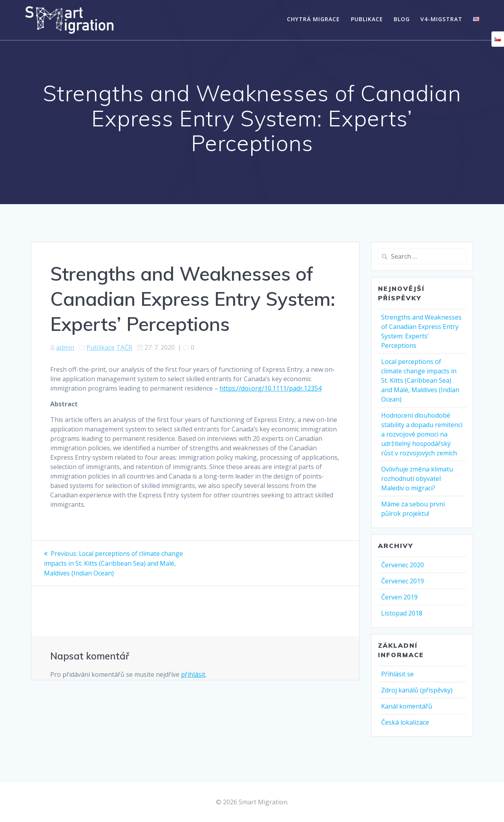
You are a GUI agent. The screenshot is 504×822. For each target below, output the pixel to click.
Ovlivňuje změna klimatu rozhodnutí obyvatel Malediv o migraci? (417, 479)
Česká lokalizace (405, 722)
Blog (402, 19)
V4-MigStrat (441, 19)
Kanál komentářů (407, 706)
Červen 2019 (399, 597)
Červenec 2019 (403, 581)
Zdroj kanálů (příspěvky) (417, 690)
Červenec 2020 (403, 565)
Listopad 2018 (402, 613)
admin (65, 347)
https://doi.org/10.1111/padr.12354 (270, 388)
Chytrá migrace (313, 19)
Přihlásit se (397, 674)
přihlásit (193, 674)
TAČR (124, 347)
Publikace (367, 19)
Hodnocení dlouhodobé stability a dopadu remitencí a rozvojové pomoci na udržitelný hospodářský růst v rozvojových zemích (422, 434)
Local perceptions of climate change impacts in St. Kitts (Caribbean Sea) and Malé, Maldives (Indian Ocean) (420, 380)
